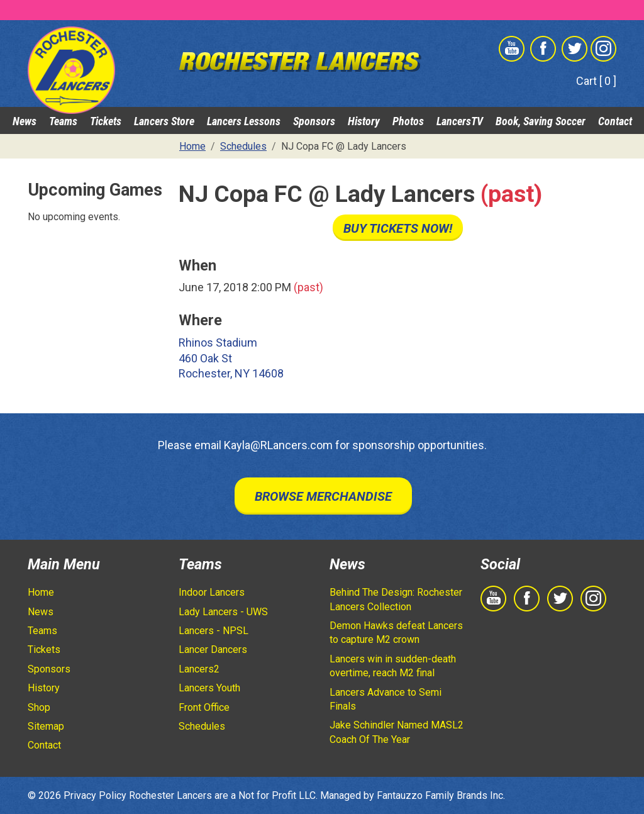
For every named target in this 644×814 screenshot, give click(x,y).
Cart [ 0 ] (596, 81)
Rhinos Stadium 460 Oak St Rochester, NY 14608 (231, 358)
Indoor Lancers (212, 592)
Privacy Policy (95, 795)
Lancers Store (164, 121)
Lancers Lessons (244, 121)
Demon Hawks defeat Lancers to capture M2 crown (396, 633)
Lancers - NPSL (214, 631)
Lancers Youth (209, 688)
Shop (39, 707)
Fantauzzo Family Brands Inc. (441, 795)
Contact (615, 121)
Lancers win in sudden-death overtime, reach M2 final (393, 666)
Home (41, 592)
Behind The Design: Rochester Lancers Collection (396, 599)
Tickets (106, 121)
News (25, 121)
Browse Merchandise (323, 496)
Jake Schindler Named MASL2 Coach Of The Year (397, 732)
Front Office (204, 707)
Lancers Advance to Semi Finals (386, 699)
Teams (63, 121)
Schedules (202, 726)
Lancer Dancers (213, 650)
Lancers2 (199, 669)
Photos (408, 121)
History (364, 121)
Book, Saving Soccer (541, 121)
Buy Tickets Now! (398, 228)
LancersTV (460, 121)
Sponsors (314, 121)
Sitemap (46, 726)
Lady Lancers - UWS (223, 612)
